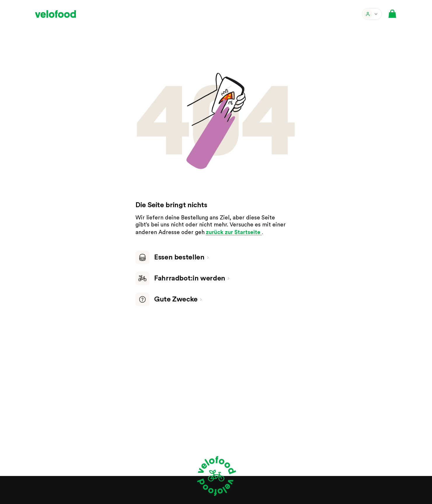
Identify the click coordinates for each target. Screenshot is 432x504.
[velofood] (55, 14)
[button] (372, 14)
